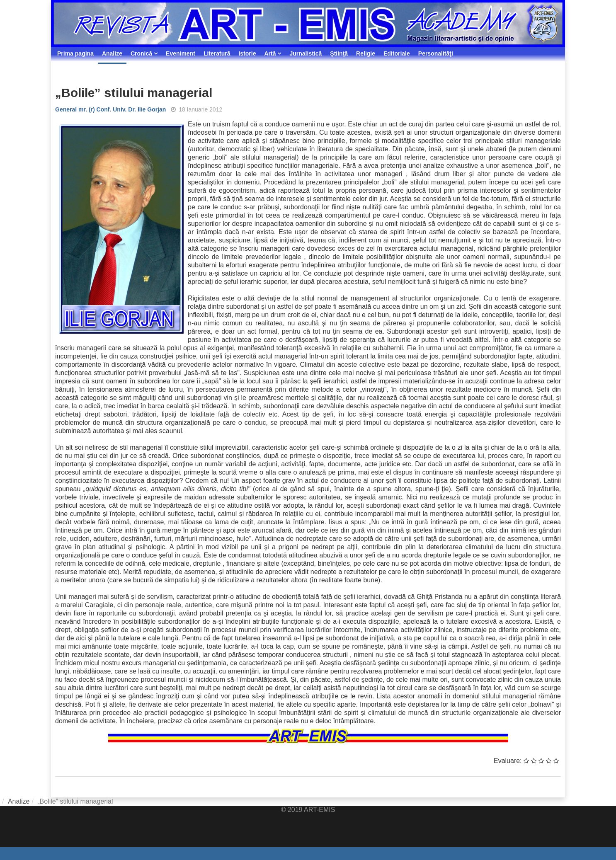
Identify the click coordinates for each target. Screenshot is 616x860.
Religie (366, 53)
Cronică (141, 53)
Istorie (247, 53)
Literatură (217, 53)
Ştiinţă (339, 53)
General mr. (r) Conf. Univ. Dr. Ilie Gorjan (110, 109)
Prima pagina (75, 53)
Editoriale (397, 53)
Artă (270, 53)
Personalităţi (436, 53)
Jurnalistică (306, 53)
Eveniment (181, 53)
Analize (112, 53)
